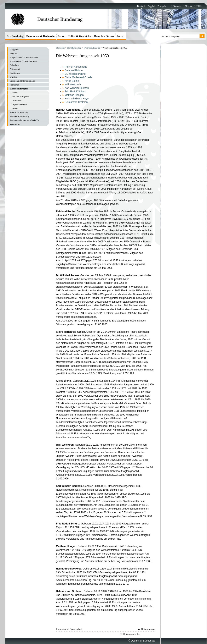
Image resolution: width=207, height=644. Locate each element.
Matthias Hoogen (74, 95)
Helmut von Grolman (76, 102)
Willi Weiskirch (73, 84)
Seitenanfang (148, 629)
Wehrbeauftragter (92, 48)
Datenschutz (76, 629)
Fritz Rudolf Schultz (76, 92)
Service (121, 36)
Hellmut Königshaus (76, 67)
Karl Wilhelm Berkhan (77, 88)
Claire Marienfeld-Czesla (78, 77)
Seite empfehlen (132, 634)
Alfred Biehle (72, 81)
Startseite (60, 48)
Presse (61, 36)
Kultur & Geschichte (79, 36)
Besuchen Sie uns (104, 36)
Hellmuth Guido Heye (77, 99)
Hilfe (199, 6)
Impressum (62, 629)
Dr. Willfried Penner (75, 74)
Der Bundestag (74, 48)
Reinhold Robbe (74, 70)
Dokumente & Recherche (41, 36)
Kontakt (177, 6)
